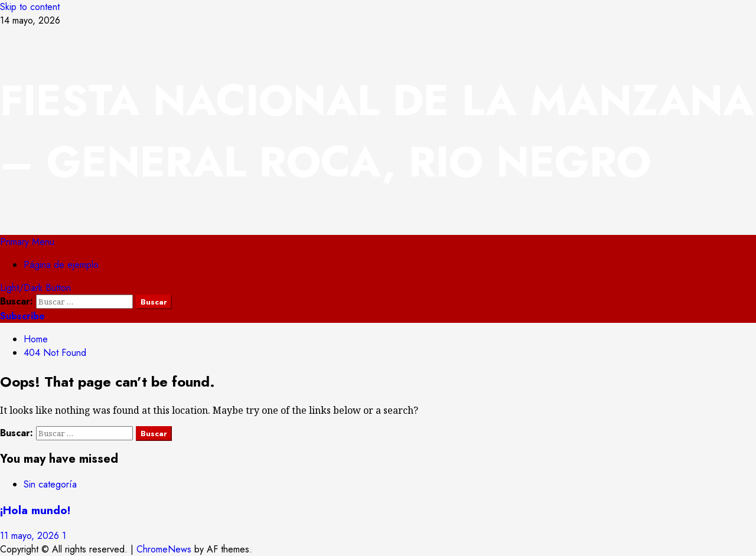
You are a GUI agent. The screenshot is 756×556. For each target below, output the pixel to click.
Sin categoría (50, 484)
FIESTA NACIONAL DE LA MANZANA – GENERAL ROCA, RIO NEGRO (377, 131)
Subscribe (22, 316)
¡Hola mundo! (35, 510)
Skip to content (30, 7)
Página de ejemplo (61, 265)
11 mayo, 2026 (31, 536)
